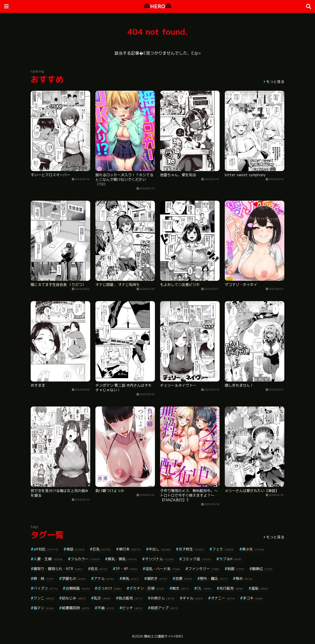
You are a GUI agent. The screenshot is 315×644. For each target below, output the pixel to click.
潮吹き (157, 578)
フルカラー (85, 559)
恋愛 (184, 578)
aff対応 (46, 549)
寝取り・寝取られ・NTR (58, 569)
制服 (236, 569)
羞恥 (260, 588)
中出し (160, 549)
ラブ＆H (230, 559)
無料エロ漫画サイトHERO (163, 636)
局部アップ (164, 608)
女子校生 (191, 549)
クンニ (44, 598)
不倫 (106, 608)
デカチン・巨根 (147, 588)
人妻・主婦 (48, 559)
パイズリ (45, 588)
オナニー (223, 598)
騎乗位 (262, 569)
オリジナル (159, 559)
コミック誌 (197, 559)
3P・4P (126, 569)
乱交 (102, 598)
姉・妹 (44, 578)
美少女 (253, 549)
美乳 (131, 578)
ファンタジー (204, 569)
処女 (99, 569)
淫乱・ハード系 (163, 569)
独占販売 (131, 598)
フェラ (223, 549)
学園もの (74, 578)
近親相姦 (77, 588)
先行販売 (231, 588)
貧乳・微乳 (122, 559)
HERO (158, 6)
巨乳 (102, 549)
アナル (104, 578)
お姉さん (163, 598)
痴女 (181, 588)
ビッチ (132, 608)
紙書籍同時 (76, 608)
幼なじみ (74, 598)
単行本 (130, 549)
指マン (44, 608)
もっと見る (275, 82)
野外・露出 (214, 578)
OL (204, 588)
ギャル (193, 598)
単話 (75, 549)
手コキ (253, 598)
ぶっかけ (109, 588)
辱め (244, 578)
